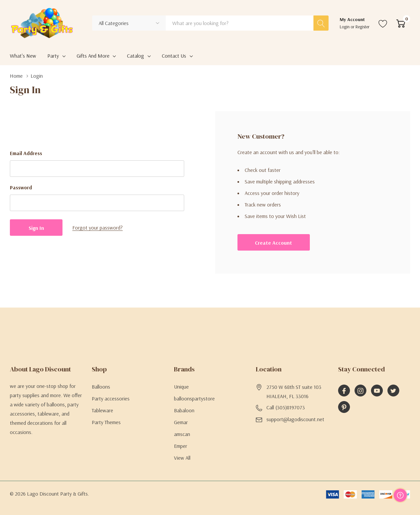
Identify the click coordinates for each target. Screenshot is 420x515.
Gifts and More (93, 56)
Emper (181, 446)
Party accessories (111, 398)
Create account (273, 243)
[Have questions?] (400, 495)
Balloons (101, 387)
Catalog (136, 56)
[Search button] (321, 23)
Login (345, 27)
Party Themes (106, 422)
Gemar (181, 422)
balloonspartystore (194, 398)
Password (21, 187)
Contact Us (174, 56)
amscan (182, 434)
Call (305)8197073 (286, 407)
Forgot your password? (98, 228)
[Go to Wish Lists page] (383, 23)
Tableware (102, 410)
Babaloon (184, 410)
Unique (181, 387)
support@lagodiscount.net (295, 419)
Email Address (26, 153)
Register (363, 27)
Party (53, 56)
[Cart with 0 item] (401, 23)
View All (182, 458)
